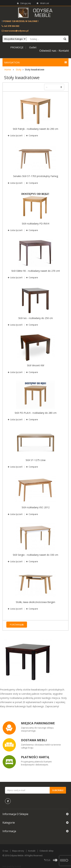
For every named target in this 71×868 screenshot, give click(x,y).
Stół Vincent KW (36, 365)
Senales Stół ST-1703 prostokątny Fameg (36, 176)
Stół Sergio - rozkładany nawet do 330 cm (35, 555)
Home (8, 70)
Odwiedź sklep (46, 851)
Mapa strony (18, 851)
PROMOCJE (17, 47)
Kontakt (32, 851)
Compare (33, 135)
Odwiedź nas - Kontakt (54, 51)
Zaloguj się (24, 3)
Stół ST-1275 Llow (36, 460)
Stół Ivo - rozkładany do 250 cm (36, 318)
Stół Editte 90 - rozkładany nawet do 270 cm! (36, 271)
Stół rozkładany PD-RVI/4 (35, 224)
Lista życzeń (16, 135)
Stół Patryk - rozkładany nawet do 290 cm (35, 129)
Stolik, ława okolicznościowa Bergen (35, 602)
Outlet (33, 47)
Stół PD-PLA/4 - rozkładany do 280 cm (36, 413)
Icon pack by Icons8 (12, 866)
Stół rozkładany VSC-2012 (36, 507)
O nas (5, 851)
